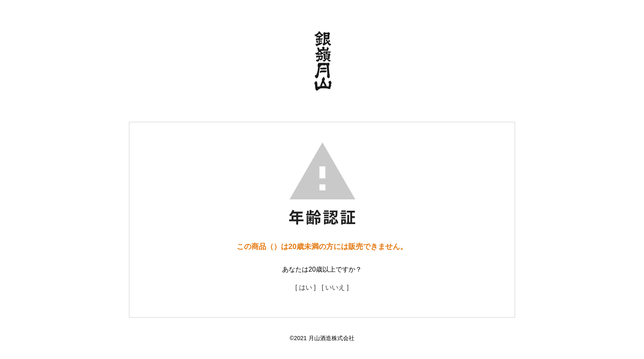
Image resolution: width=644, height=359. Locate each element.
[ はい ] (306, 287)
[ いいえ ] (335, 287)
